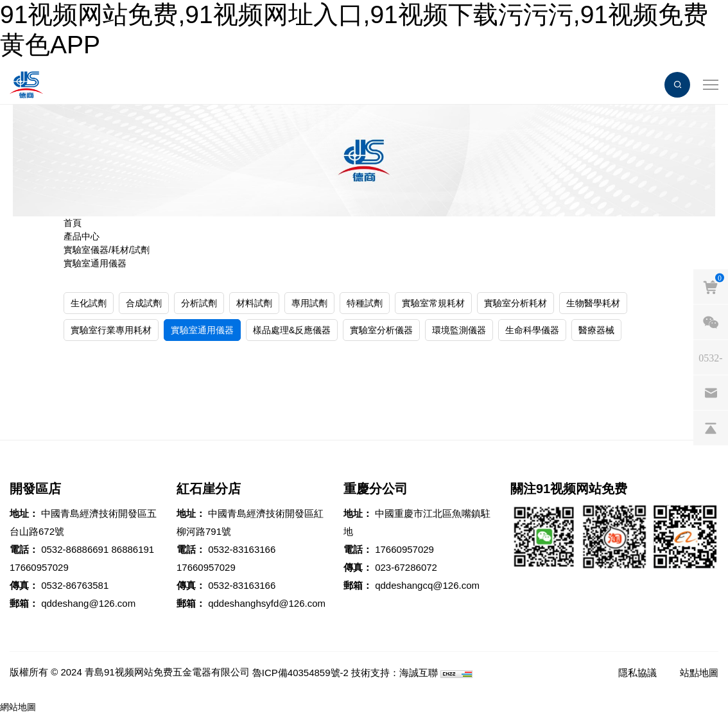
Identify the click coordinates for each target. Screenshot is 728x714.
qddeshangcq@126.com (427, 585)
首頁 (73, 223)
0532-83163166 (242, 549)
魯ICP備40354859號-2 (300, 673)
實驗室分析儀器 (381, 330)
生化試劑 (89, 303)
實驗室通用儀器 (95, 263)
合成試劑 (144, 303)
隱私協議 (637, 673)
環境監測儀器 (459, 330)
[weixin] (711, 322)
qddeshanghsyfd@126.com (267, 603)
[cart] (711, 287)
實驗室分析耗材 (516, 303)
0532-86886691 (75, 549)
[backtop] (711, 428)
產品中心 (82, 236)
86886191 (133, 549)
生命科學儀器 (532, 330)
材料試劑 (254, 303)
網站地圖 (18, 707)
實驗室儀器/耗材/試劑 (107, 250)
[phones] (711, 358)
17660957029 (39, 567)
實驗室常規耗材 (433, 303)
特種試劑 (365, 303)
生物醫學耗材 (593, 303)
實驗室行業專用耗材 (111, 330)
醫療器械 (596, 330)
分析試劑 (199, 303)
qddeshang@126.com (88, 603)
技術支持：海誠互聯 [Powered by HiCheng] (394, 673)
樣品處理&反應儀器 (292, 330)
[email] (711, 393)
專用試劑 (309, 303)
